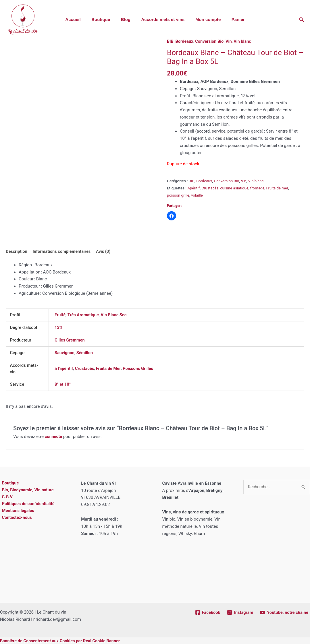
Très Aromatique (84, 315)
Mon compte (205, 19)
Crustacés (211, 188)
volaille (198, 195)
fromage (259, 188)
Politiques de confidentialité (27, 504)
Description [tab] (17, 251)
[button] (302, 20)
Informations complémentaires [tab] (63, 251)
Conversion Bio (211, 41)
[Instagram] (239, 612)
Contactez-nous (15, 518)
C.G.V (6, 497)
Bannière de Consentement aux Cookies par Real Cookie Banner (62, 640)
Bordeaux (185, 41)
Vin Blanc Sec (115, 315)
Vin (230, 41)
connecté (54, 436)
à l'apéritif (64, 368)
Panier (233, 19)
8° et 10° (63, 384)
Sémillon (85, 352)
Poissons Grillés (140, 368)
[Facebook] (206, 612)
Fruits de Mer (110, 368)
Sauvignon (65, 352)
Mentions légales (17, 511)
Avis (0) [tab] (106, 251)
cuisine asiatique (236, 188)
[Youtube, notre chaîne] (284, 612)
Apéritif (194, 188)
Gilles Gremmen (70, 340)
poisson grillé (178, 195)
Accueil (78, 19)
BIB (170, 41)
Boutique (104, 19)
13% (59, 327)
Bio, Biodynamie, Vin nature (27, 490)
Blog (127, 19)
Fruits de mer (280, 188)
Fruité (60, 315)
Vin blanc (245, 41)
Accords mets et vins (162, 19)
